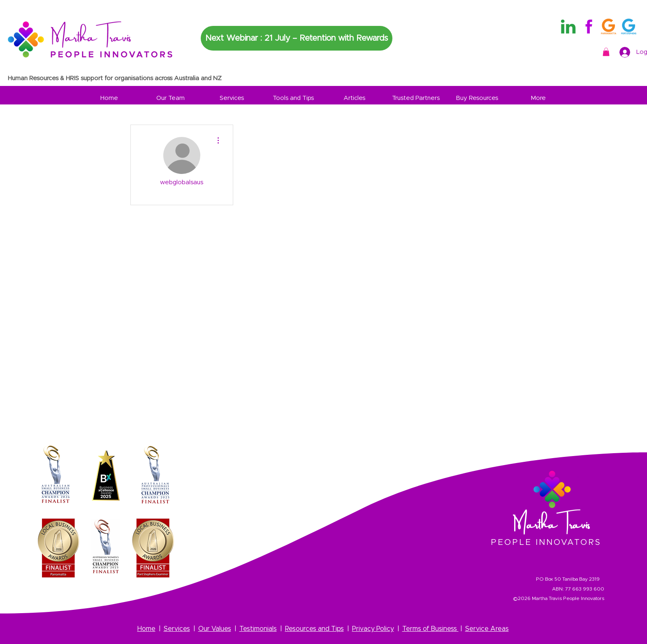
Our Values (215, 629)
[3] (629, 27)
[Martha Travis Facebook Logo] (588, 27)
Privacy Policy (373, 629)
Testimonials (258, 629)
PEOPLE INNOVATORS (546, 542)
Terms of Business (430, 629)
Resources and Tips (314, 629)
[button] (606, 52)
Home (146, 629)
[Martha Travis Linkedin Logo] (568, 27)
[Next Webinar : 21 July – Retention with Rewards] (297, 38)
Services (177, 629)
